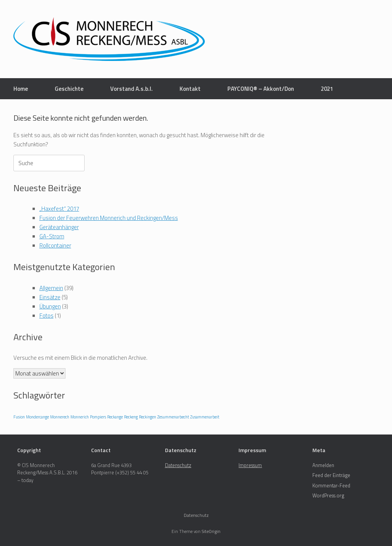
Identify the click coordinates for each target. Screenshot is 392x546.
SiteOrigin (211, 531)
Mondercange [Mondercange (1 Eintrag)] (38, 417)
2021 (327, 89)
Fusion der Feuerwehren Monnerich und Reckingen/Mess (109, 218)
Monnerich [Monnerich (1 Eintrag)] (80, 417)
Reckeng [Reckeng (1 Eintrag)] (131, 417)
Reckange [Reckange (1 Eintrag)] (115, 417)
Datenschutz (178, 465)
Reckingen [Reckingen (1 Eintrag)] (148, 417)
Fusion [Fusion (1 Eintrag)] (19, 417)
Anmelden (323, 465)
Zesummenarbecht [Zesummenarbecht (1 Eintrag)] (173, 417)
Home (21, 89)
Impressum (250, 465)
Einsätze (50, 297)
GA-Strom (52, 236)
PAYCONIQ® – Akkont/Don (261, 89)
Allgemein (51, 288)
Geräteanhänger (59, 227)
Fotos (47, 316)
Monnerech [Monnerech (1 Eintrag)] (60, 417)
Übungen (50, 306)
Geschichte (69, 89)
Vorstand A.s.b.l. (131, 89)
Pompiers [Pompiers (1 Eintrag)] (98, 417)
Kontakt (190, 89)
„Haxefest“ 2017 (59, 209)
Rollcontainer (55, 245)
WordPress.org (328, 495)
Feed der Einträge (331, 475)
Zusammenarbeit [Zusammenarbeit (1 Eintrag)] (205, 417)
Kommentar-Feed (331, 485)
